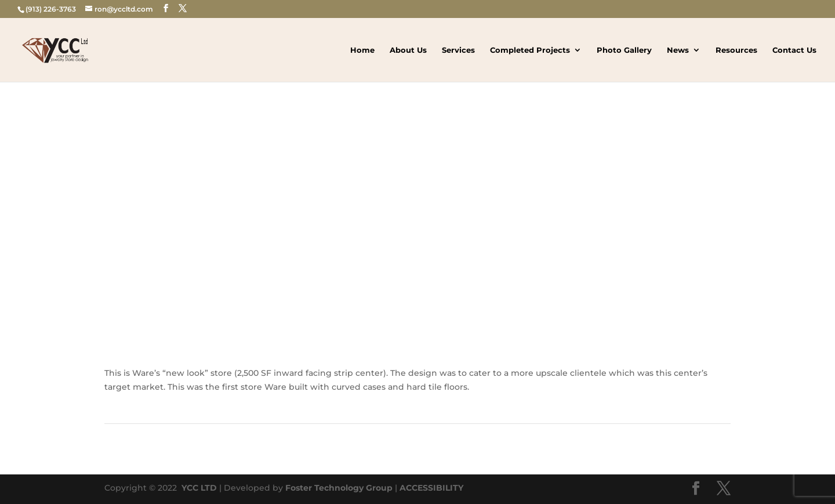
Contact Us (794, 50)
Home (362, 50)
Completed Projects (530, 50)
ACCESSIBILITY (431, 488)
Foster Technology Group (339, 488)
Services (458, 50)
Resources (736, 50)
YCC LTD (198, 488)
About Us (408, 50)
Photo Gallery (624, 50)
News (678, 50)
